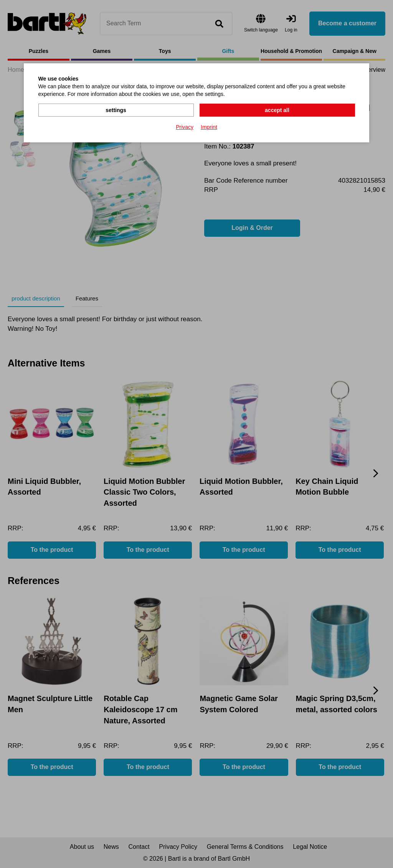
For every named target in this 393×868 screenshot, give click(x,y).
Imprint (209, 127)
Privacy (185, 127)
